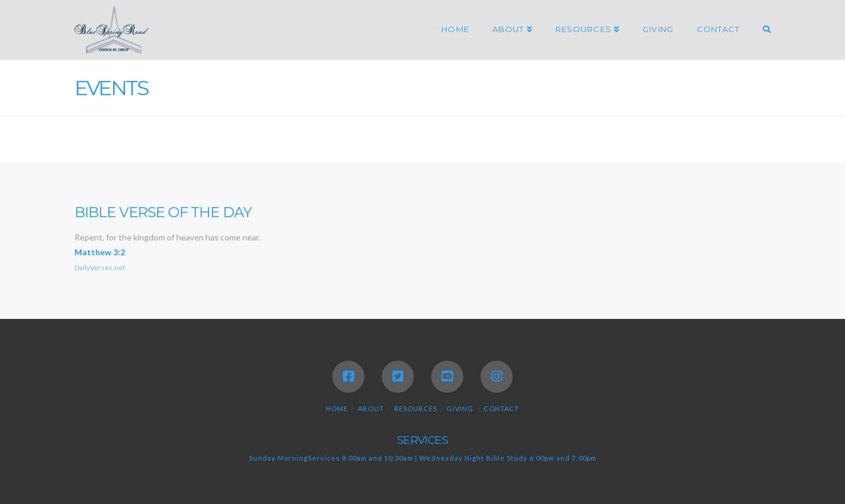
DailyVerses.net (100, 267)
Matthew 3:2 (100, 252)
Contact (501, 408)
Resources (416, 408)
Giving (460, 408)
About (371, 408)
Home (337, 408)
